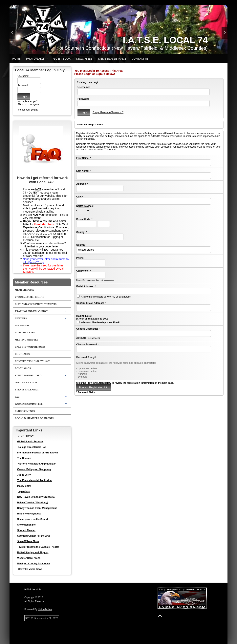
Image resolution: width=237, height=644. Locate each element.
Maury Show (24, 486)
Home (16, 59)
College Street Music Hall (32, 447)
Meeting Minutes (26, 340)
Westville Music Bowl (30, 569)
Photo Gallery (37, 59)
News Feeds (84, 59)
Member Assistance (112, 59)
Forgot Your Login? (28, 110)
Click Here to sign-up (29, 104)
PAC (17, 397)
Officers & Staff (26, 383)
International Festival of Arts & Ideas (38, 453)
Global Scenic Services (30, 442)
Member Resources (31, 282)
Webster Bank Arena (29, 558)
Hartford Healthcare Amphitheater (37, 464)
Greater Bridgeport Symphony (34, 469)
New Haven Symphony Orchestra (36, 497)
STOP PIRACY (26, 436)
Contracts (22, 354)
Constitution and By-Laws (32, 361)
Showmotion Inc (26, 525)
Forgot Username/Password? (108, 112)
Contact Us (140, 59)
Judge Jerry (24, 475)
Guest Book (62, 59)
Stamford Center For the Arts (34, 536)
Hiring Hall (23, 325)
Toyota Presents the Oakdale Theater (38, 547)
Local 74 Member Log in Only (34, 418)
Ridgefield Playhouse (29, 514)
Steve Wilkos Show (28, 541)
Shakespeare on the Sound (32, 519)
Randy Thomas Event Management (37, 508)
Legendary (24, 491)
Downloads (23, 368)
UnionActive (45, 609)
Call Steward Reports (30, 347)
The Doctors (24, 458)
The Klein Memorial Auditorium (35, 480)
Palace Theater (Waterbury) (33, 503)
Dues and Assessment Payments (36, 304)
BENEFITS (21, 318)
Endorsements (25, 411)
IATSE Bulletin (25, 333)
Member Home (24, 290)
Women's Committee (29, 404)
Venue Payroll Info (28, 375)
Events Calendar (27, 390)
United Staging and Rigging (33, 552)
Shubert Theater (26, 530)
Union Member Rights (30, 297)
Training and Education (31, 311)
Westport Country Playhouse (33, 564)
